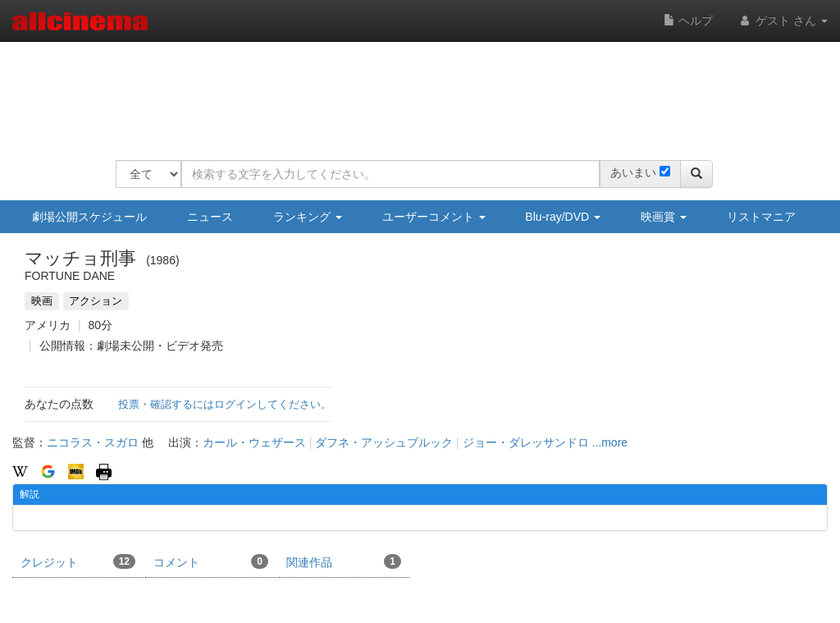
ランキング (308, 217)
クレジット (78, 561)
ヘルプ (688, 21)
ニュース (210, 217)
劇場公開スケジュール (89, 217)
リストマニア (761, 217)
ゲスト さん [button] (783, 21)
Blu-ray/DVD (563, 217)
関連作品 (344, 561)
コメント (211, 561)
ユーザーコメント (434, 217)
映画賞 (664, 217)
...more (610, 442)
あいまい (633, 172)
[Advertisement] (414, 90)
